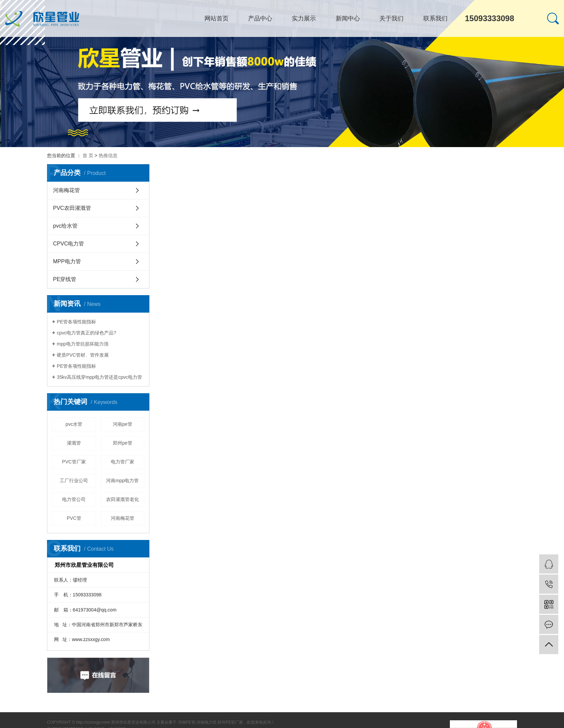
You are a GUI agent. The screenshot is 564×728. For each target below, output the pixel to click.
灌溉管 (74, 443)
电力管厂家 (123, 462)
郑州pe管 (123, 443)
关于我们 (391, 18)
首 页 (88, 155)
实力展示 (304, 18)
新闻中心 (348, 18)
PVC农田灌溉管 (72, 208)
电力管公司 (74, 499)
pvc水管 (74, 424)
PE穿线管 (65, 279)
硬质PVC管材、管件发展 (83, 355)
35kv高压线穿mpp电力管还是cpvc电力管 (99, 377)
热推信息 (108, 155)
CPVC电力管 (68, 244)
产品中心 (260, 18)
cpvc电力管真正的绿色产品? (86, 333)
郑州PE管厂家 (230, 722)
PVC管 (74, 518)
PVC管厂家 (74, 462)
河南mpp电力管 (122, 481)
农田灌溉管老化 (123, 499)
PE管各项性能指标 (76, 322)
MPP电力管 (67, 261)
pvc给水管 (65, 226)
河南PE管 (187, 722)
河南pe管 (123, 424)
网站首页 (217, 18)
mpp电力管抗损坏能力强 (82, 344)
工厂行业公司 (74, 481)
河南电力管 (206, 722)
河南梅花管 (66, 190)
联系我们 (435, 18)
